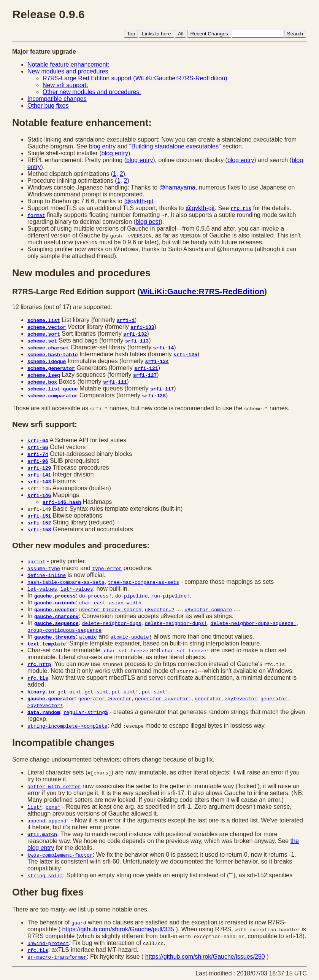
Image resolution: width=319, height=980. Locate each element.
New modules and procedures (68, 71)
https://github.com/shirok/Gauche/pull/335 (118, 929)
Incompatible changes (57, 99)
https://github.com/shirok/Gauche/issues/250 (205, 957)
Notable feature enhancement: (68, 65)
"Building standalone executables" (175, 146)
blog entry (102, 146)
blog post (148, 222)
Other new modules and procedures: (92, 92)
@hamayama (177, 187)
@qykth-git (139, 201)
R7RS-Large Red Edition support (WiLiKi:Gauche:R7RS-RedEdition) (135, 78)
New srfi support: (65, 85)
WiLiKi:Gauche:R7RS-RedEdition (202, 291)
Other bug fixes (48, 106)
